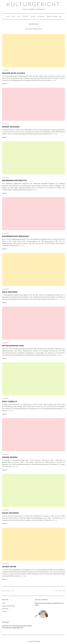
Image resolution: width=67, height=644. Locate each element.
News (8, 16)
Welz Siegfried (10, 292)
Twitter (37, 605)
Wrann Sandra (10, 457)
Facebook (49, 603)
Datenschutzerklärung (9, 606)
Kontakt (4, 611)
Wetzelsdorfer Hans (13, 346)
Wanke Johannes (11, 127)
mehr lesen (53, 80)
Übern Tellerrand (52, 16)
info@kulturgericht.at (17, 628)
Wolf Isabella (10, 402)
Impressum (5, 609)
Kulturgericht (33, 4)
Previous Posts (10, 591)
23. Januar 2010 (5, 70)
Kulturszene (41, 16)
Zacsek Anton (9, 567)
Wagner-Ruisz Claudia (14, 73)
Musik (19, 16)
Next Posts (59, 591)
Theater (33, 16)
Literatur (25, 16)
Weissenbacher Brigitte (14, 180)
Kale (39, 641)
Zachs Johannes (10, 513)
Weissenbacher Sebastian (15, 236)
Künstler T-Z (5, 84)
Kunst (13, 16)
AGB (3, 603)
